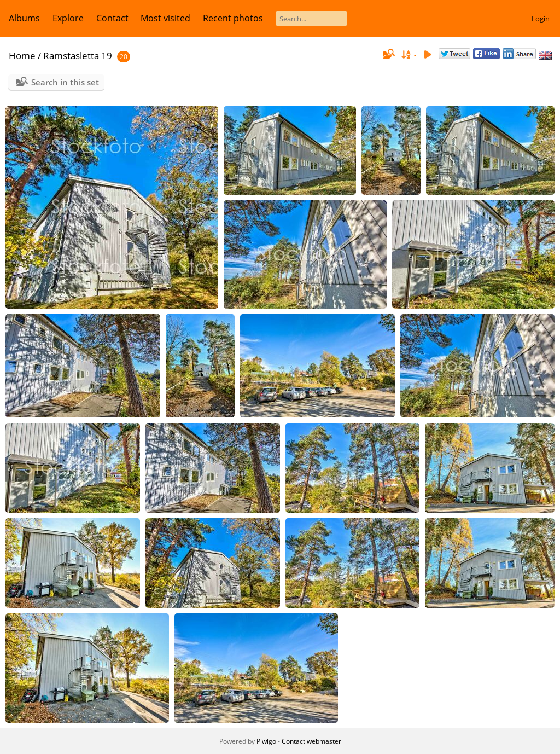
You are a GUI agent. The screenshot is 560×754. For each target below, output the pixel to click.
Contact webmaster (311, 741)
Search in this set (65, 82)
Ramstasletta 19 (78, 56)
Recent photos (233, 18)
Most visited (165, 18)
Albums (24, 18)
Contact (112, 18)
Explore (68, 18)
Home (22, 56)
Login (541, 19)
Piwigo (266, 741)
